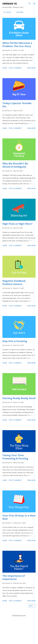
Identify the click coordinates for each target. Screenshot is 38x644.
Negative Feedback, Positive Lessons (14, 282)
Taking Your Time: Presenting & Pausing (15, 457)
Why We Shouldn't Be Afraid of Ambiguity (15, 165)
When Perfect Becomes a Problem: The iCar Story (17, 44)
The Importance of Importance (14, 577)
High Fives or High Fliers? (17, 224)
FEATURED (19, 12)
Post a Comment (15, 68)
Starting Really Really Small (19, 398)
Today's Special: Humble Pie (17, 105)
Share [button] (5, 68)
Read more (31, 68)
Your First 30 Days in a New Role (19, 517)
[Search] (29, 4)
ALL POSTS (6, 12)
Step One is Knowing (15, 341)
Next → (32, 606)
